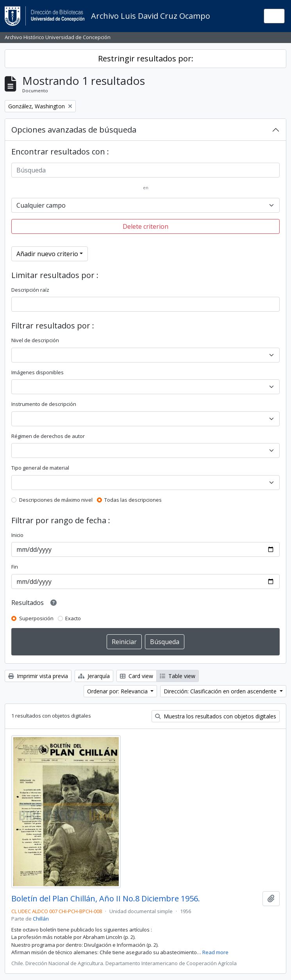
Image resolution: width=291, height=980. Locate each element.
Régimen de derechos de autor (48, 436)
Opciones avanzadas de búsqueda (74, 130)
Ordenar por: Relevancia (118, 691)
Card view (137, 676)
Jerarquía (94, 676)
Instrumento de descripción (44, 404)
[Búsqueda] (145, 170)
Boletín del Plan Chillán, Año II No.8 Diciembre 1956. (106, 899)
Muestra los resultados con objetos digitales (216, 716)
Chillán (41, 919)
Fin (15, 567)
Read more (215, 952)
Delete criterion (145, 226)
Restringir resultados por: (146, 58)
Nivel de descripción (35, 340)
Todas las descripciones (133, 500)
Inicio (17, 535)
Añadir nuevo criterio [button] (47, 254)
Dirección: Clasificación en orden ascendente (221, 691)
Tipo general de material (40, 468)
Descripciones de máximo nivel (56, 500)
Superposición (36, 618)
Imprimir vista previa (38, 676)
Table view (178, 676)
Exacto (73, 618)
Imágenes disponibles (37, 372)
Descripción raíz (30, 290)
